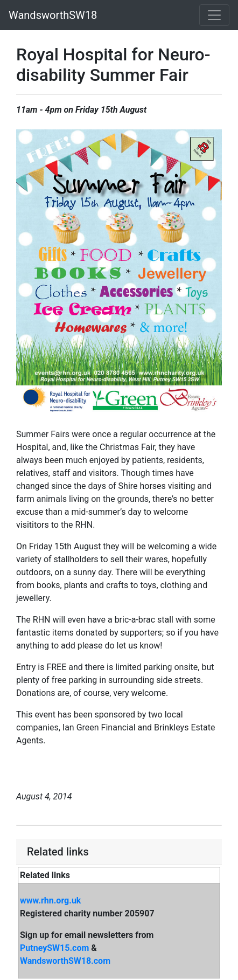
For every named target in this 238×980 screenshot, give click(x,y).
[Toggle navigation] (214, 15)
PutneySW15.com (54, 948)
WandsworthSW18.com (65, 961)
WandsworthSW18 (53, 15)
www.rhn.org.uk (50, 900)
